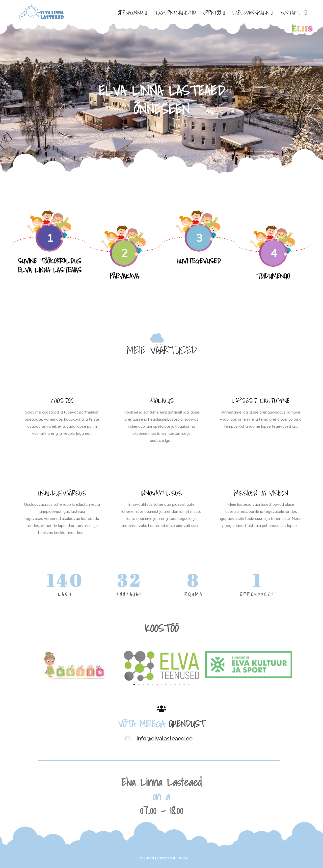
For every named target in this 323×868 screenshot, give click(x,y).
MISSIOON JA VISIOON (261, 493)
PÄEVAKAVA (124, 276)
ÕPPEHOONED (130, 13)
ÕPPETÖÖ (212, 13)
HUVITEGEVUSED (199, 261)
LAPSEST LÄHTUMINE (261, 401)
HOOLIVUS (161, 401)
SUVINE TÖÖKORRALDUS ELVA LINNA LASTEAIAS (50, 265)
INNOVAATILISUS (161, 493)
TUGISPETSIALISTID (175, 13)
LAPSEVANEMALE (250, 13)
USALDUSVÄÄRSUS (62, 493)
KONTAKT (290, 13)
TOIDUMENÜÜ (273, 276)
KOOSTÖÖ (62, 401)
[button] (134, 685)
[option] (161, 99)
